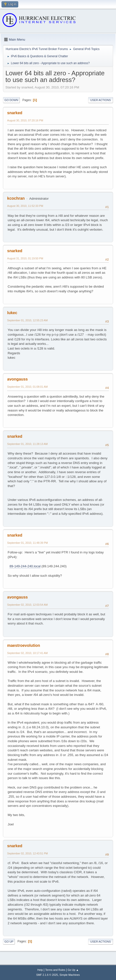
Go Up (9, 942)
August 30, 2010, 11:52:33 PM (25, 206)
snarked (15, 113)
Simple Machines (70, 975)
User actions (101, 100)
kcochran (16, 198)
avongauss (18, 379)
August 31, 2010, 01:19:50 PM (25, 258)
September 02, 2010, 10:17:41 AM (27, 653)
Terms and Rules (55, 970)
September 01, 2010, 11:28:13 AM (27, 444)
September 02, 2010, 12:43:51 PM (28, 853)
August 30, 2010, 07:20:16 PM (25, 120)
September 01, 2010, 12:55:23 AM (27, 320)
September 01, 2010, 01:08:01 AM (27, 387)
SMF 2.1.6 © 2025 (47, 975)
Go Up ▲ (73, 970)
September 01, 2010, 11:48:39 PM (28, 543)
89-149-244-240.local (25, 566)
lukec (12, 313)
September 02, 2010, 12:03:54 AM (27, 605)
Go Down (11, 100)
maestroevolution (24, 645)
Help (40, 970)
